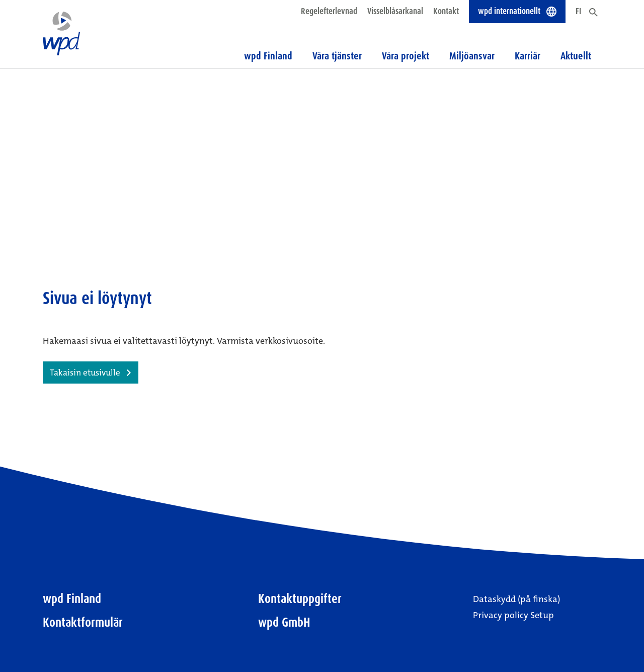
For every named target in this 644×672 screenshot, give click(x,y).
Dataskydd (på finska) (516, 599)
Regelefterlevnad (329, 11)
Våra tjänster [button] (337, 56)
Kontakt (446, 11)
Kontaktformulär (83, 622)
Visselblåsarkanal (395, 11)
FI (578, 11)
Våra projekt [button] (406, 56)
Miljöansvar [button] (472, 56)
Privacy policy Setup (513, 615)
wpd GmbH (284, 622)
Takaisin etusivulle (85, 372)
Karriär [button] (528, 56)
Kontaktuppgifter (300, 599)
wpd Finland (72, 599)
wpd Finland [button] (268, 56)
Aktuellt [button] (576, 56)
